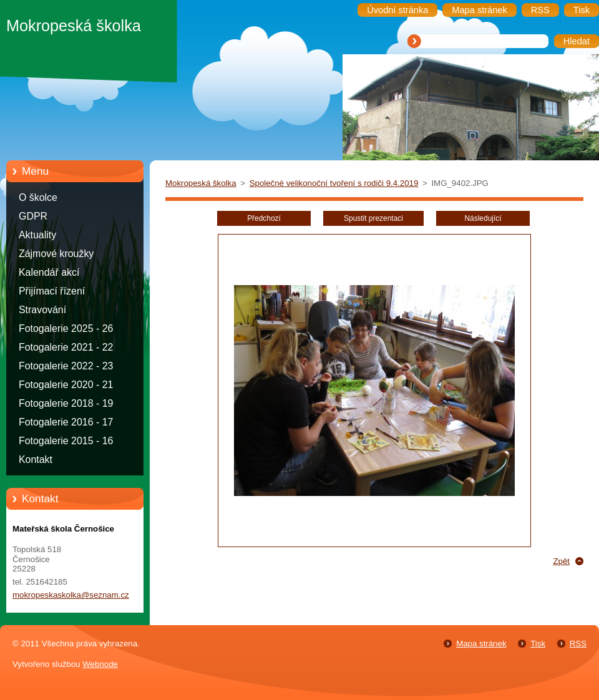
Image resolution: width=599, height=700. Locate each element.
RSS (578, 644)
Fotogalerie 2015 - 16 (66, 441)
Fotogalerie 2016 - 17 (66, 422)
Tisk (538, 644)
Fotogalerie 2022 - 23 (66, 366)
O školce (38, 197)
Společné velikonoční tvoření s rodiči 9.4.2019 (334, 183)
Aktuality (37, 235)
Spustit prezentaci (373, 218)
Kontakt (36, 459)
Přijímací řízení (52, 291)
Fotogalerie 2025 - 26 (66, 328)
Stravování (42, 310)
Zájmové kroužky (56, 254)
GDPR (33, 216)
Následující (483, 218)
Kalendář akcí (49, 272)
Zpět (561, 561)
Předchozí (264, 218)
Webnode (100, 664)
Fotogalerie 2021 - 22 (66, 347)
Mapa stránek (481, 644)
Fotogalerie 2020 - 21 (66, 385)
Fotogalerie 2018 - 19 (66, 403)
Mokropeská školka (201, 183)
